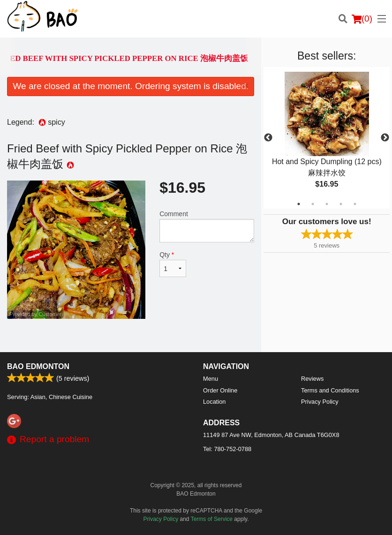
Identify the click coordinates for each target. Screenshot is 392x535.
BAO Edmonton (38, 366)
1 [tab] (299, 204)
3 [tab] (327, 204)
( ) (362, 19)
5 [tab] (355, 204)
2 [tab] (313, 204)
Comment (207, 226)
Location (214, 402)
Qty (173, 264)
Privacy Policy (320, 402)
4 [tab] (341, 204)
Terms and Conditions (330, 390)
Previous (268, 138)
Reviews (312, 379)
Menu (211, 379)
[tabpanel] (327, 138)
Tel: (227, 449)
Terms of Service (212, 519)
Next (385, 138)
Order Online (220, 390)
